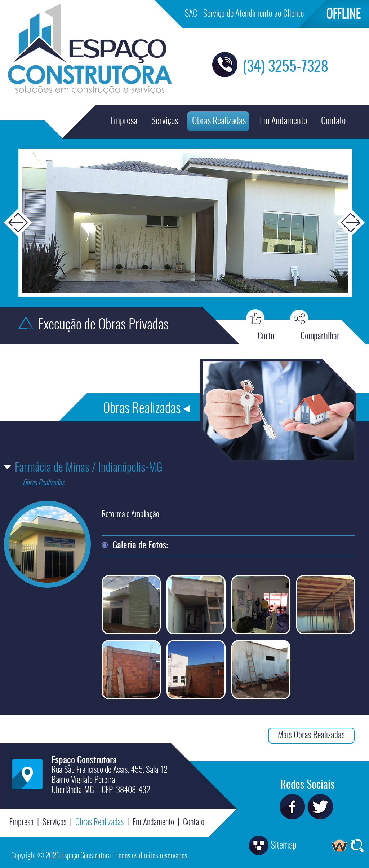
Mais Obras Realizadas (311, 736)
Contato (333, 121)
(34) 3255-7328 (285, 67)
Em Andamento (283, 121)
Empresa (124, 121)
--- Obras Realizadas (39, 483)
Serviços (165, 121)
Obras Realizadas (219, 121)
